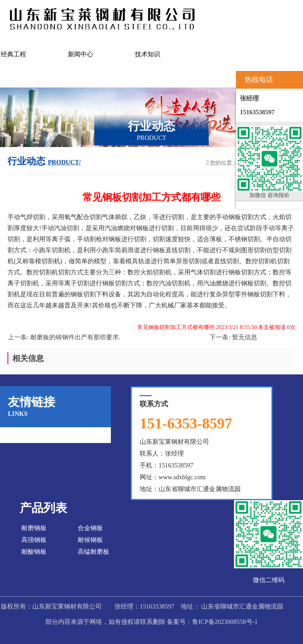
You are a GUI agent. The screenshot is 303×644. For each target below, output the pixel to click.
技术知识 (148, 54)
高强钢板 (34, 540)
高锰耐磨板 (94, 552)
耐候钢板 (90, 540)
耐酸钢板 (34, 552)
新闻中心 (80, 54)
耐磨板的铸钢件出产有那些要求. (75, 337)
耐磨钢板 (34, 528)
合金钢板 (90, 528)
